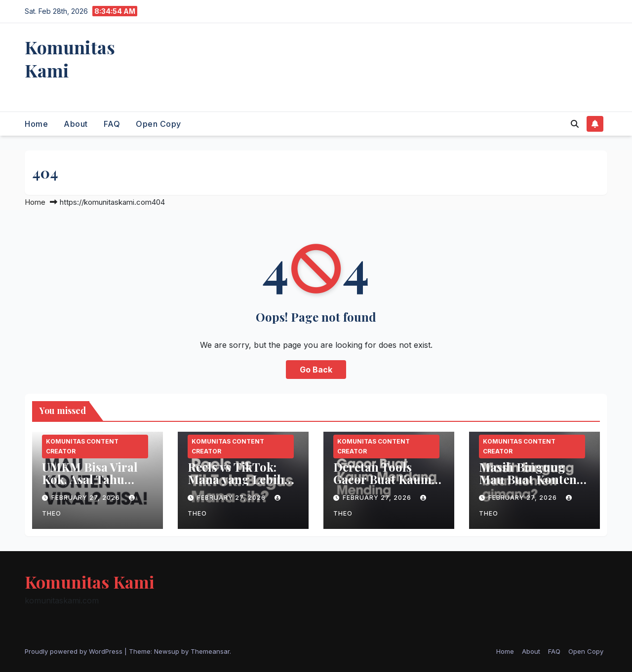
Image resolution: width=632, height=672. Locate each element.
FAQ (112, 124)
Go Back (316, 370)
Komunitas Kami (70, 58)
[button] (575, 124)
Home (36, 124)
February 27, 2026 (87, 498)
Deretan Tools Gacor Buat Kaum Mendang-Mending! (382, 485)
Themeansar (210, 651)
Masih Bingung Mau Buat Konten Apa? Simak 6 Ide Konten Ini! (528, 485)
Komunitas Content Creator (82, 446)
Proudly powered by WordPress (75, 651)
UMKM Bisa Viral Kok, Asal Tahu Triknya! (90, 479)
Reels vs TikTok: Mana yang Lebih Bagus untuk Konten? (236, 485)
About (76, 124)
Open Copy (158, 124)
